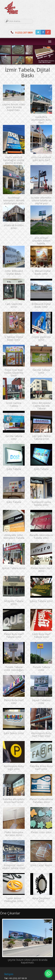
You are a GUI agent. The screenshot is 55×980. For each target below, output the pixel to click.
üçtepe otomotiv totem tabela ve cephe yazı (41, 200)
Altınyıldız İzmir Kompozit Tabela (14, 536)
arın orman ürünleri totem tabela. (41, 241)
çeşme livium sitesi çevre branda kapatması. (14, 107)
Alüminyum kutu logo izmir (14, 768)
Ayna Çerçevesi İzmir (41, 900)
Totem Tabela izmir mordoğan (14, 669)
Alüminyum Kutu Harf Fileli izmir (41, 735)
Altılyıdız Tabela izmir (14, 602)
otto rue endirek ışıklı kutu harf (41, 159)
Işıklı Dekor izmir (14, 733)
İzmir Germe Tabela (14, 404)
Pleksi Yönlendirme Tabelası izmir (41, 801)
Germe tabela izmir (14, 437)
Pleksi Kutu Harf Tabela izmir (14, 635)
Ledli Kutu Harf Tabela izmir (41, 635)
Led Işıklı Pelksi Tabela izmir (41, 437)
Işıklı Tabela (14, 469)
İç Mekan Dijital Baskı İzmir (14, 338)
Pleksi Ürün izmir (41, 832)
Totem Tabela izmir (41, 669)
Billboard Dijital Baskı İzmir (41, 305)
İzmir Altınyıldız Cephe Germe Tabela (41, 406)
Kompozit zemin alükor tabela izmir (14, 867)
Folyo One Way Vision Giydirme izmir (14, 373)
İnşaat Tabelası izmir (41, 702)
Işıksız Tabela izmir (14, 568)
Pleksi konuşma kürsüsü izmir (14, 834)
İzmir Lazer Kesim (41, 865)
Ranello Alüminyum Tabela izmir (41, 536)
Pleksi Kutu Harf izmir (14, 702)
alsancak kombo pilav (14, 226)
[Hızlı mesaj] (49, 974)
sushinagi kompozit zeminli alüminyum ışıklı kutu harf (14, 202)
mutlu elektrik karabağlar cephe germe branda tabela (14, 161)
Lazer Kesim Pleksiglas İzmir (14, 900)
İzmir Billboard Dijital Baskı (14, 272)
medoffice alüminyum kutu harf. (41, 120)
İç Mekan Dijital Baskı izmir (41, 272)
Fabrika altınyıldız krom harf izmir (14, 801)
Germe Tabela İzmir (41, 371)
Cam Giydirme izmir (14, 305)
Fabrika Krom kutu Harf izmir (41, 768)
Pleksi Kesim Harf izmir (41, 569)
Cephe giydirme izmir (41, 338)
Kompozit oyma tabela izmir (41, 503)
